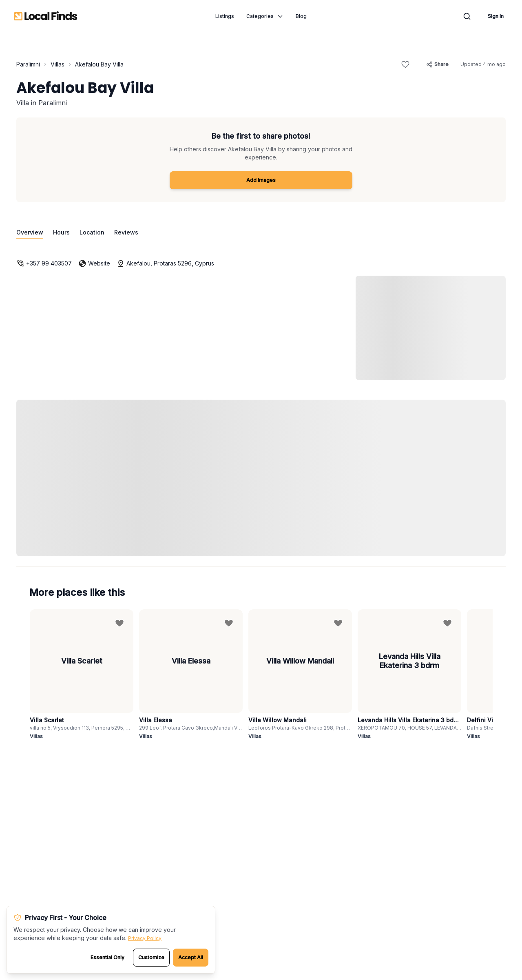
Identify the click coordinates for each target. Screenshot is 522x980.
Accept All (191, 957)
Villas (58, 64)
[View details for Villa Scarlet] (82, 675)
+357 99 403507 (44, 263)
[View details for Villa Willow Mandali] (300, 675)
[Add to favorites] (405, 64)
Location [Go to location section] (92, 232)
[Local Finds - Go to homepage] (46, 16)
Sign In (496, 16)
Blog (301, 16)
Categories (265, 16)
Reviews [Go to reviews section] (126, 232)
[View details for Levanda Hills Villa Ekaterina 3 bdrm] (409, 675)
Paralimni (28, 64)
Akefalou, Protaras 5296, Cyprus (165, 263)
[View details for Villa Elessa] (191, 675)
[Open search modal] (467, 16)
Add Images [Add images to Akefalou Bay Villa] (261, 180)
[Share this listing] (437, 64)
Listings (225, 16)
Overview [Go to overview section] (30, 232)
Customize (151, 957)
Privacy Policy (145, 938)
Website (94, 263)
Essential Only (107, 957)
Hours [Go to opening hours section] (61, 232)
